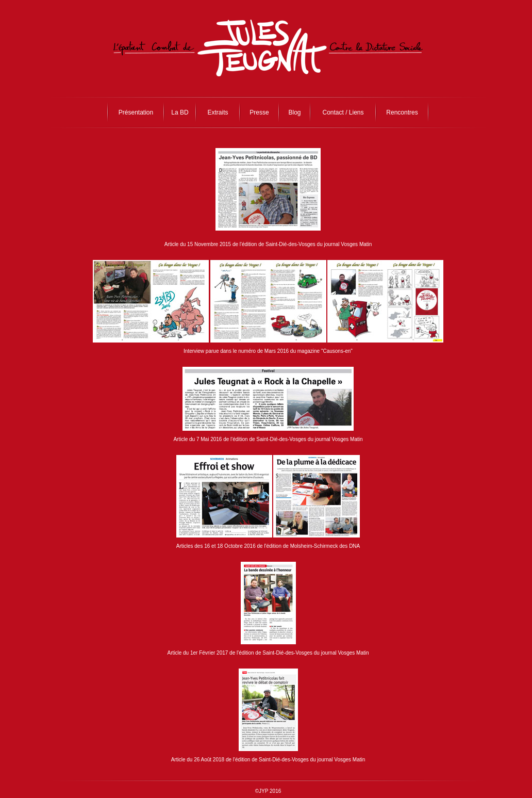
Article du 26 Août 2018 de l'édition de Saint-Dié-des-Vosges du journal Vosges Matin (268, 760)
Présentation (136, 112)
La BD (180, 112)
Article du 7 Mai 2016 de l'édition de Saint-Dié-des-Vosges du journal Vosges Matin (268, 439)
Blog (294, 112)
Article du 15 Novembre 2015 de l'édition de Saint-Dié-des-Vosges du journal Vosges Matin (268, 244)
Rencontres (402, 112)
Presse (259, 112)
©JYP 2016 (268, 791)
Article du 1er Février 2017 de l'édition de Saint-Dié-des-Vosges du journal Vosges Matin (268, 653)
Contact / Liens (343, 112)
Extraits (218, 112)
